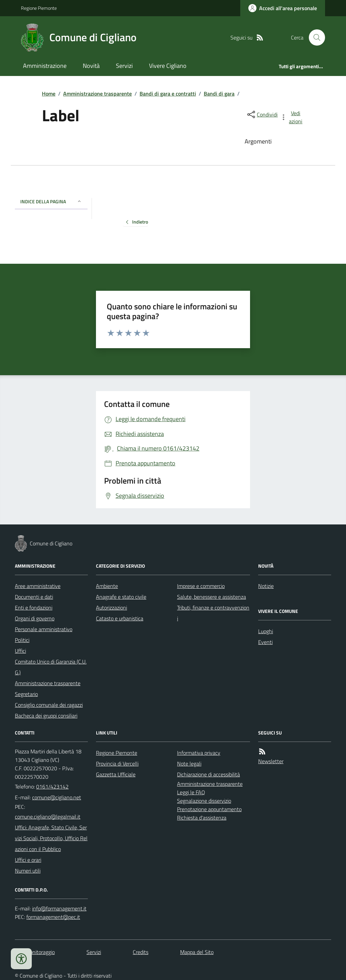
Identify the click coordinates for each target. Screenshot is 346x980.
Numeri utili (28, 871)
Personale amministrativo (44, 629)
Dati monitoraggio (35, 952)
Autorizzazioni (112, 608)
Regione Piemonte (39, 8)
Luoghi (266, 631)
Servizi (124, 66)
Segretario (26, 694)
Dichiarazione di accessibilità (208, 774)
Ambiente (107, 586)
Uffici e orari (28, 860)
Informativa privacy (199, 753)
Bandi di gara (219, 94)
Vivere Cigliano (168, 66)
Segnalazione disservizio (204, 801)
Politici (22, 640)
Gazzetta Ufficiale (116, 774)
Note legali (189, 764)
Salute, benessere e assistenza (212, 597)
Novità (91, 66)
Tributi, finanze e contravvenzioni (213, 613)
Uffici (20, 651)
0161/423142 (52, 786)
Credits (141, 952)
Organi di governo (35, 618)
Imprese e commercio (201, 586)
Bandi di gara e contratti (168, 94)
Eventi (265, 642)
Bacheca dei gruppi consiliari (46, 716)
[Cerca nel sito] (314, 37)
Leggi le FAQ (191, 792)
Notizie (266, 586)
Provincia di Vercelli (117, 764)
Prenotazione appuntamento (209, 809)
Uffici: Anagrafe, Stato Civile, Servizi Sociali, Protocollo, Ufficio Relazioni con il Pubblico (51, 838)
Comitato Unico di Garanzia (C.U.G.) (51, 667)
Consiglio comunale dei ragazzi (49, 705)
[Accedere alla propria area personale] (283, 8)
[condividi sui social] (262, 114)
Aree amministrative (38, 586)
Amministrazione (45, 66)
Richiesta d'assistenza (202, 818)
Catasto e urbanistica (120, 618)
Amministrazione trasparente (97, 94)
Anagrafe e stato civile (121, 597)
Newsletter (271, 761)
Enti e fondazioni (34, 608)
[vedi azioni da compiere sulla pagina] (292, 117)
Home (49, 94)
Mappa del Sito (197, 952)
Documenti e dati (34, 597)
